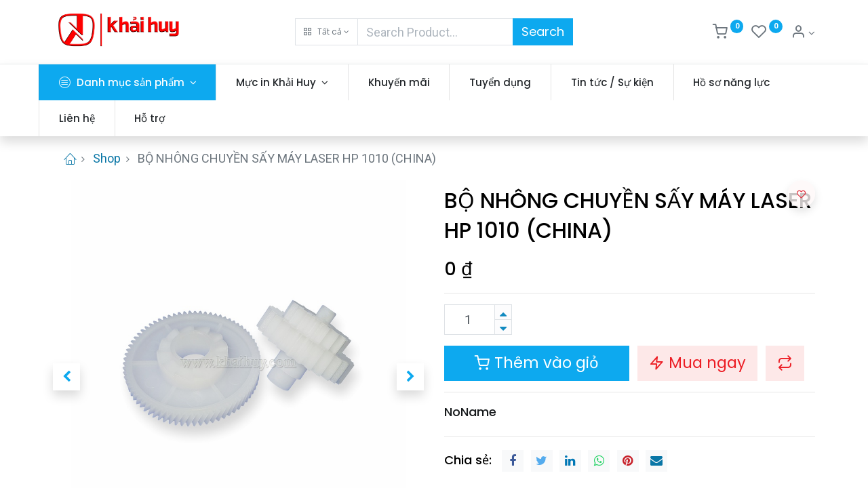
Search (543, 32)
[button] (327, 32)
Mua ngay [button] (697, 363)
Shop (107, 158)
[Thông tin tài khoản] (803, 33)
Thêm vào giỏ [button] (537, 363)
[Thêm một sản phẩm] (503, 312)
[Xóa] (503, 327)
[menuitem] (413, 82)
